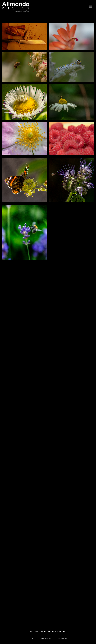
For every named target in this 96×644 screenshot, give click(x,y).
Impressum (46, 638)
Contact (31, 638)
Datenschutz (63, 638)
